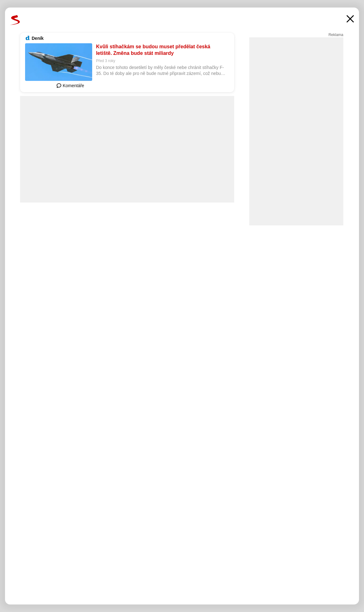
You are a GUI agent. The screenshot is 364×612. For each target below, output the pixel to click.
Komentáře (70, 86)
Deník (38, 38)
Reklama (336, 35)
